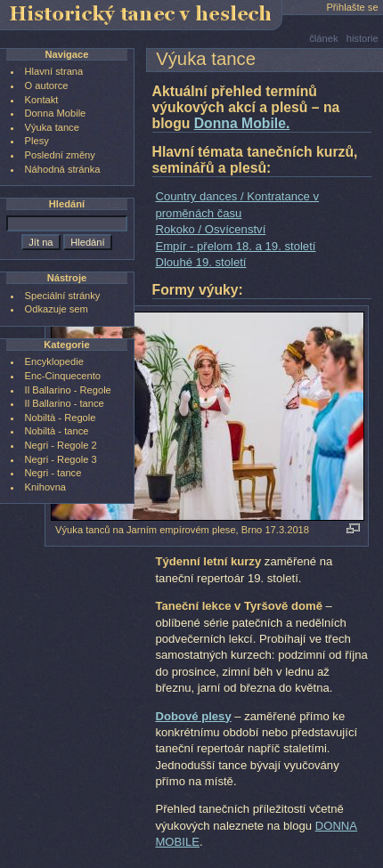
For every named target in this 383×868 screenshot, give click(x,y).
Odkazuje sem (57, 309)
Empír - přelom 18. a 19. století (235, 246)
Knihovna (45, 487)
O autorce (47, 85)
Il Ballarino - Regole (68, 390)
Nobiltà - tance (57, 431)
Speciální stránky (63, 296)
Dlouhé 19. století (200, 262)
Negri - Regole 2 (61, 445)
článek (323, 38)
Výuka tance (52, 127)
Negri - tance (53, 473)
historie (363, 38)
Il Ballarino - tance (65, 403)
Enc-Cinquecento (63, 376)
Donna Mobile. (242, 123)
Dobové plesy (193, 716)
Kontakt (42, 100)
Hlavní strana (54, 71)
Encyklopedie (54, 361)
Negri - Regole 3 (61, 459)
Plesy (37, 141)
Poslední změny (60, 155)
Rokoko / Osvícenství (210, 229)
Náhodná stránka (63, 169)
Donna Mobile (56, 113)
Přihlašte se (352, 7)
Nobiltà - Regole (61, 418)
